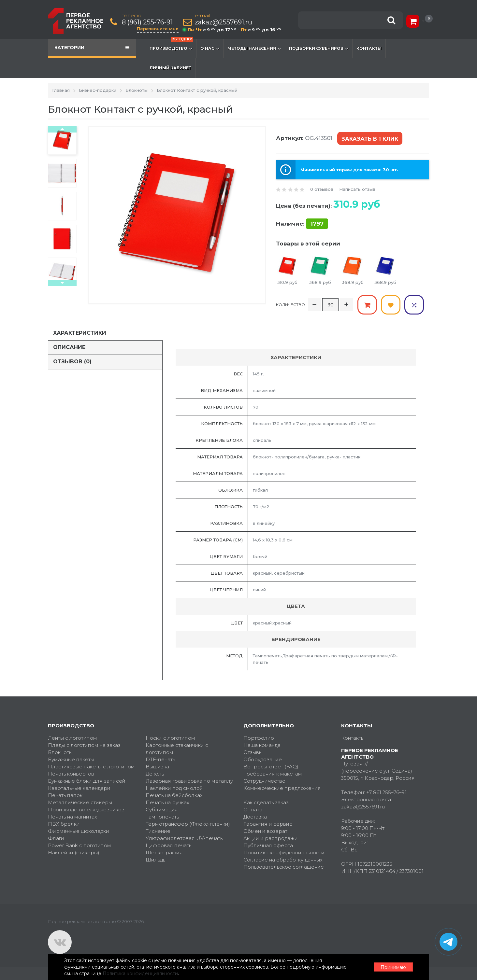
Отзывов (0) (72, 362)
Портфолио (259, 738)
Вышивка (157, 767)
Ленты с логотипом (72, 738)
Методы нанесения (254, 49)
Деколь (155, 774)
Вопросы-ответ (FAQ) (271, 767)
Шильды (156, 860)
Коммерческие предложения (282, 788)
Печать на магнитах (72, 817)
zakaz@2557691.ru (224, 22)
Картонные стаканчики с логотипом (177, 749)
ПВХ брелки (64, 824)
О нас (210, 49)
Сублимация (162, 810)
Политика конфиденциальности (284, 853)
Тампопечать (162, 817)
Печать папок (65, 795)
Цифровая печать (168, 845)
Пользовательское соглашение (284, 867)
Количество (290, 305)
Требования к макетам (273, 774)
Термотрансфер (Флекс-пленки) (188, 824)
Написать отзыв (357, 189)
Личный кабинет (170, 68)
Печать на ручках (167, 802)
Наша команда (262, 745)
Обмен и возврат (265, 831)
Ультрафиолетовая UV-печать (184, 838)
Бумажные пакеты (71, 759)
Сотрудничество (264, 781)
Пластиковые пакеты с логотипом (91, 767)
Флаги (56, 838)
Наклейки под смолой (174, 788)
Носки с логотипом (170, 738)
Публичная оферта (268, 845)
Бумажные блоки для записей (87, 781)
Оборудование (263, 759)
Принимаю (393, 967)
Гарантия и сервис (268, 824)
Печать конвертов (71, 774)
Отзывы (253, 752)
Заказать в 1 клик (370, 139)
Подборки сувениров (319, 49)
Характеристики (80, 333)
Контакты (369, 48)
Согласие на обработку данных (283, 860)
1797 (317, 224)
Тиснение (158, 831)
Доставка (255, 817)
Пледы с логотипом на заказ (84, 745)
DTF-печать (160, 759)
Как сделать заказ (266, 802)
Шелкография (164, 853)
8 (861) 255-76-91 (147, 22)
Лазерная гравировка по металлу (189, 781)
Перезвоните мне (158, 29)
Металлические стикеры (80, 802)
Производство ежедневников (86, 810)
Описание (69, 347)
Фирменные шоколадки (79, 831)
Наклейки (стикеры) (74, 853)
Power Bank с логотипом (79, 845)
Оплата (253, 810)
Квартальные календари (79, 788)
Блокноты (60, 752)
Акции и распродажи (271, 838)
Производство (171, 45)
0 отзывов (322, 189)
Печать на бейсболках (174, 795)
